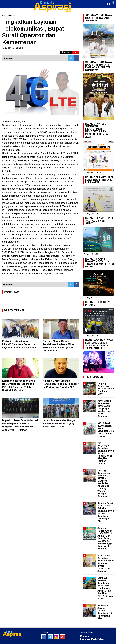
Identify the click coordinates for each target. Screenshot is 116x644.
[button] (113, 1)
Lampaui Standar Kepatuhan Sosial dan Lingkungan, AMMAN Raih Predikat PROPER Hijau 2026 (105, 588)
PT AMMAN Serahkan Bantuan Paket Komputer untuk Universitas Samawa (106, 563)
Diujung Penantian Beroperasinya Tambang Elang (106, 389)
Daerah (12, 15)
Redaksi (85, 636)
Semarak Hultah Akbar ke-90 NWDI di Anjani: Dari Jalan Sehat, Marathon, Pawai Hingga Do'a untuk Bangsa (105, 538)
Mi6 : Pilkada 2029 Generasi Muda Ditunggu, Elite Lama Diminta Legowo (106, 430)
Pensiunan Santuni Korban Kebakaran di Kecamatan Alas (105, 612)
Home (5, 15)
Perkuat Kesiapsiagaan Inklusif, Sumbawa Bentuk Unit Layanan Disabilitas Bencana (20, 344)
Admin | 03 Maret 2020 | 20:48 (13, 48)
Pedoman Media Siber (92, 639)
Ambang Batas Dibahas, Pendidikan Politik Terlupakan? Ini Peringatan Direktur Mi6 (61, 384)
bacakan (66, 52)
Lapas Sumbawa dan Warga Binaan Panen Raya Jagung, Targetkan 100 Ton (59, 423)
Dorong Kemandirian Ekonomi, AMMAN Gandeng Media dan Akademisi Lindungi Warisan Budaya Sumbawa (104, 483)
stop (76, 52)
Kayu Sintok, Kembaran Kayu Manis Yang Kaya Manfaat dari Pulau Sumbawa (104, 409)
